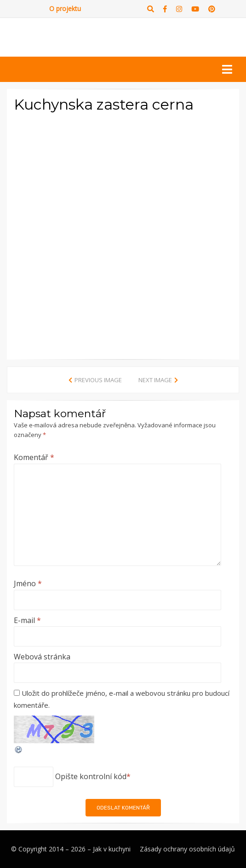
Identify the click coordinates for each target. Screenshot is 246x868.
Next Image (155, 380)
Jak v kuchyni (112, 849)
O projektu (65, 9)
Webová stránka (42, 657)
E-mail (27, 620)
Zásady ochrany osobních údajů (187, 849)
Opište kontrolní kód (91, 776)
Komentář (34, 457)
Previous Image (98, 380)
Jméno (28, 583)
